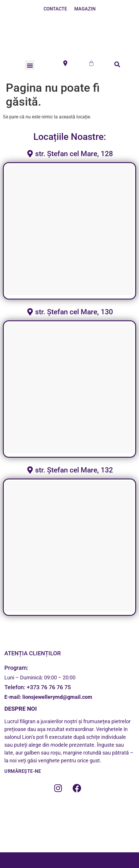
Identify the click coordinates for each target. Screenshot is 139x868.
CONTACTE (55, 9)
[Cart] (91, 63)
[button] (30, 65)
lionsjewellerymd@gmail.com (57, 697)
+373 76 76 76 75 (49, 687)
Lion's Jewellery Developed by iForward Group (70, 860)
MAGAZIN (85, 9)
